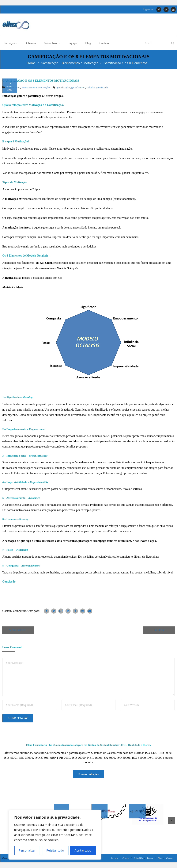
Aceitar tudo (83, 850)
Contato (170, 858)
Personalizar (27, 850)
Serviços (114, 858)
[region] (55, 835)
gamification (78, 88)
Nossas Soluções (88, 774)
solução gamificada (97, 88)
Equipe (150, 858)
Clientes (126, 858)
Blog (160, 858)
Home (31, 63)
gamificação (63, 88)
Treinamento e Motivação (80, 63)
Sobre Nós (138, 858)
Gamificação (50, 63)
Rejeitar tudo (55, 850)
